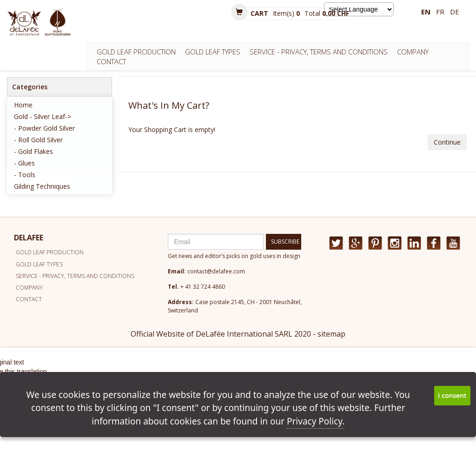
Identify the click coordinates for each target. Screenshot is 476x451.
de (455, 12)
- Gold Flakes (33, 151)
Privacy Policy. (316, 421)
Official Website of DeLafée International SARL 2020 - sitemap (238, 334)
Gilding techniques (42, 186)
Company (413, 52)
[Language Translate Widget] (359, 9)
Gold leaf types (213, 52)
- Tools (25, 175)
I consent (452, 396)
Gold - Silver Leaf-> (43, 116)
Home (23, 105)
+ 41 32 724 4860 (203, 287)
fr (440, 12)
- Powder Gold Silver (44, 128)
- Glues (24, 163)
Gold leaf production (136, 52)
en (426, 12)
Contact (111, 61)
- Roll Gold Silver (38, 140)
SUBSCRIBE (285, 242)
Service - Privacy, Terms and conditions (319, 52)
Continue (447, 142)
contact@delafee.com (216, 271)
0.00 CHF (336, 13)
